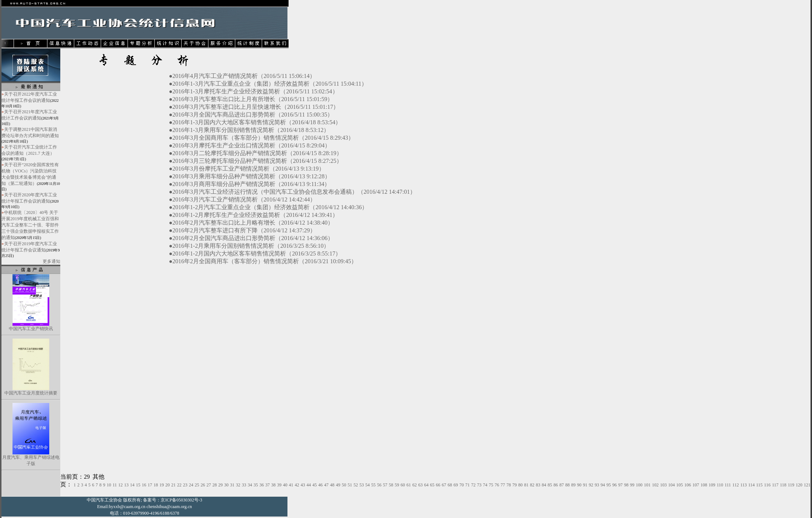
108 (704, 485)
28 (215, 485)
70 (462, 485)
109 (712, 485)
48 (332, 485)
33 (244, 485)
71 (468, 485)
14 (132, 485)
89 (573, 485)
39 (279, 485)
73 (479, 485)
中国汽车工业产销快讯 (31, 329)
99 (632, 485)
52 (356, 485)
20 (168, 485)
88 (568, 485)
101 (647, 485)
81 (526, 485)
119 (791, 485)
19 (162, 485)
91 (585, 485)
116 (768, 485)
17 (150, 485)
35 (256, 485)
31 (232, 485)
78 (509, 485)
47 (326, 485)
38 (273, 485)
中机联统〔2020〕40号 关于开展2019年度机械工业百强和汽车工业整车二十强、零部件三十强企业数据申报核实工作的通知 (30, 225)
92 (591, 485)
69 (456, 485)
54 (368, 485)
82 (532, 485)
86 (556, 485)
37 (268, 485)
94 (603, 485)
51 (350, 485)
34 (250, 485)
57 (385, 485)
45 (315, 485)
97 (620, 485)
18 (156, 485)
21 (174, 485)
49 (338, 485)
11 (115, 485)
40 (285, 485)
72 (473, 485)
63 (421, 485)
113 (744, 485)
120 (799, 485)
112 (736, 485)
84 (544, 485)
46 (321, 485)
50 (344, 485)
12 (121, 485)
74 (485, 485)
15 (138, 485)
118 (783, 485)
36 (262, 485)
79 (515, 485)
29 (221, 485)
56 (379, 485)
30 (226, 485)
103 (663, 485)
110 (720, 485)
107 (696, 485)
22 (179, 485)
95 (609, 485)
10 (109, 485)
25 (197, 485)
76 (497, 485)
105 (680, 485)
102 (655, 485)
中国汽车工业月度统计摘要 (31, 393)
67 (444, 485)
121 (807, 485)
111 (728, 485)
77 (503, 485)
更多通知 (51, 261)
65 (432, 485)
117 (775, 485)
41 (291, 485)
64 (426, 485)
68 (450, 485)
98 (626, 485)
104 (672, 485)
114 (751, 485)
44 (309, 485)
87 (562, 485)
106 (688, 485)
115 (759, 485)
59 (397, 485)
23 (185, 485)
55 (373, 485)
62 (415, 485)
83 (538, 485)
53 (362, 485)
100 (639, 485)
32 (238, 485)
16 (144, 485)
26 (203, 485)
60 (403, 485)
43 (303, 485)
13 (126, 485)
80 (521, 485)
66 (438, 485)
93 (597, 485)
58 (391, 485)
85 (550, 485)
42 (297, 485)
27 (209, 485)
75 (491, 485)
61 (409, 485)
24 (191, 485)
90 (579, 485)
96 (615, 485)
